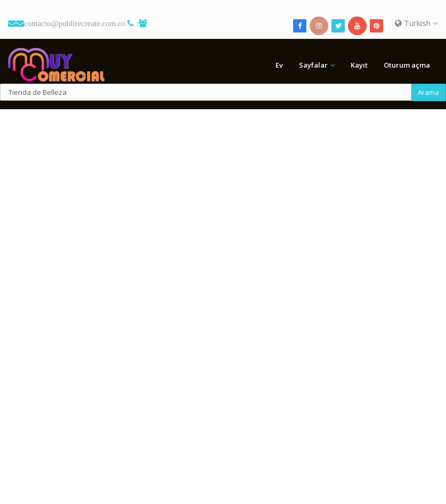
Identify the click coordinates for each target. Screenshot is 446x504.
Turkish (416, 23)
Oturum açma (407, 65)
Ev (279, 65)
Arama (428, 92)
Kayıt (359, 65)
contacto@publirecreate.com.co (75, 23)
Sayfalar (313, 65)
